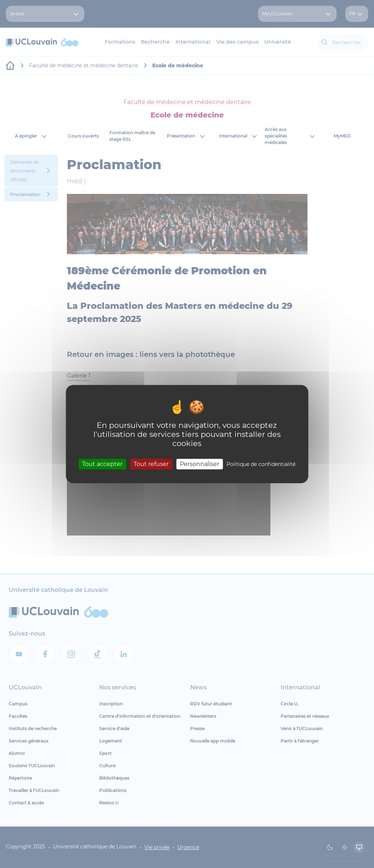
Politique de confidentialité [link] (261, 464)
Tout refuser (151, 464)
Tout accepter (102, 464)
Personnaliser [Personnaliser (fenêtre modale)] (200, 464)
